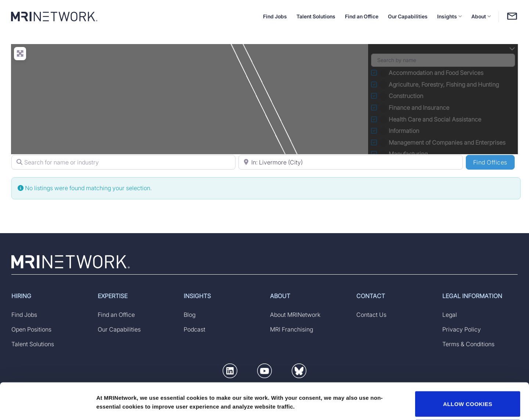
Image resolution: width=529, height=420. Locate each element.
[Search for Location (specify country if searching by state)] (350, 162)
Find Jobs (275, 16)
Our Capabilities (408, 16)
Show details (113, 395)
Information (400, 131)
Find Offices (494, 162)
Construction (402, 96)
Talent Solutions (316, 16)
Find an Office (362, 16)
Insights (449, 16)
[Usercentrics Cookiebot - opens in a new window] (48, 406)
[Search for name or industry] (123, 162)
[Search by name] (443, 60)
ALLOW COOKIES (468, 370)
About (481, 16)
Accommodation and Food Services (432, 73)
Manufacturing (404, 154)
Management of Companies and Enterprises (443, 142)
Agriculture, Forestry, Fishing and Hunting (440, 84)
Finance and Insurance (415, 108)
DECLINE (468, 398)
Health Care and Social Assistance (431, 119)
